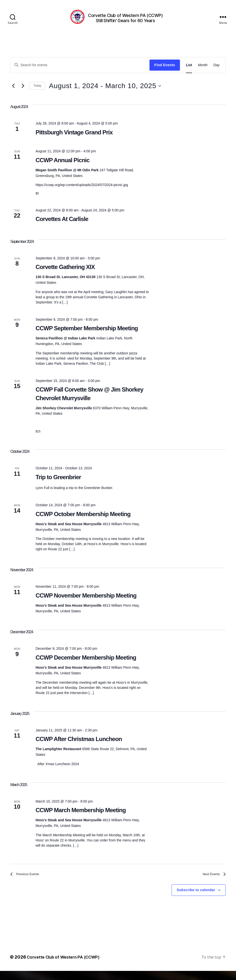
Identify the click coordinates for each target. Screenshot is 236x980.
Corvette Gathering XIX (65, 274)
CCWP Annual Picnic (63, 167)
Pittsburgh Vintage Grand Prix (74, 140)
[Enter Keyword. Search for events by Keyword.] (80, 72)
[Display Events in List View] (189, 72)
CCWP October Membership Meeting (83, 521)
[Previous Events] (13, 93)
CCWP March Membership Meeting (81, 817)
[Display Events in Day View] (216, 72)
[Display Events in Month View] (203, 72)
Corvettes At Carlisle (62, 226)
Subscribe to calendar (196, 899)
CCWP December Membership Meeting (86, 665)
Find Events (165, 72)
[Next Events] (23, 93)
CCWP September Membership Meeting (87, 336)
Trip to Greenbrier (58, 484)
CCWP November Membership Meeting (86, 603)
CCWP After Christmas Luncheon (79, 746)
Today (37, 93)
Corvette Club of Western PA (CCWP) (66, 966)
